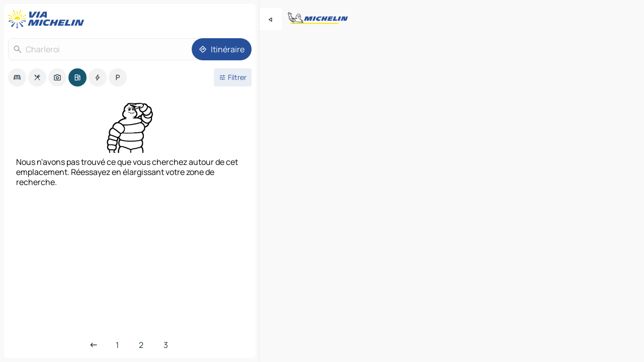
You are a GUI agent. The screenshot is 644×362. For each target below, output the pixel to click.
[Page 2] (141, 345)
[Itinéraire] (222, 49)
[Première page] (117, 345)
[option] (17, 77)
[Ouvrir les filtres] (233, 77)
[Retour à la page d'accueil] (48, 19)
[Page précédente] (94, 345)
